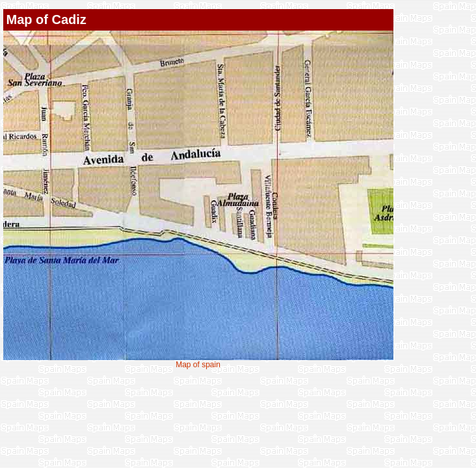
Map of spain (198, 365)
